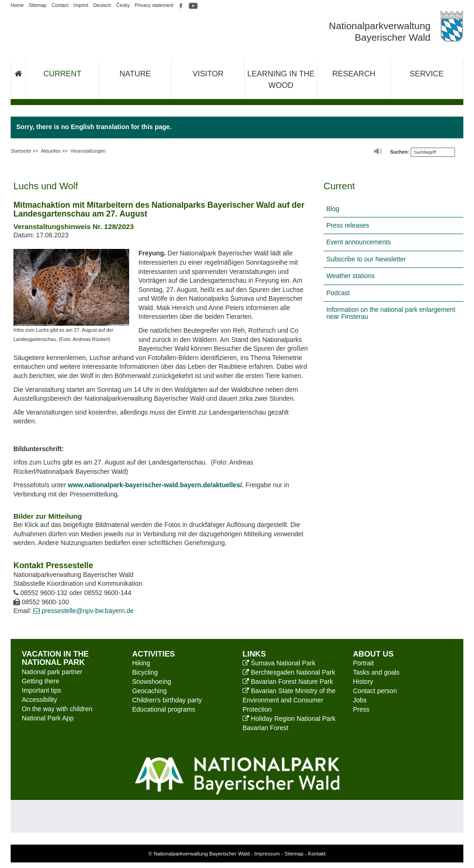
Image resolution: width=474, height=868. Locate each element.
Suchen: (400, 152)
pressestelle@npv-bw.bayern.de (84, 611)
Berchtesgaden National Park (289, 672)
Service (427, 74)
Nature (135, 74)
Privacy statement (154, 5)
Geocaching (150, 691)
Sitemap (38, 5)
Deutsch (103, 5)
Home (17, 5)
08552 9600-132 (41, 593)
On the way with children (57, 709)
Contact (60, 5)
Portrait (364, 663)
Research (354, 74)
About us (374, 654)
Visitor (208, 74)
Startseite (21, 151)
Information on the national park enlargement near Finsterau (391, 313)
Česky (123, 5)
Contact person (375, 691)
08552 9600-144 (108, 593)
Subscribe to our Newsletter (366, 259)
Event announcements (359, 242)
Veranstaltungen (88, 151)
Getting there (41, 681)
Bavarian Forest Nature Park (288, 682)
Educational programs (164, 709)
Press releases (348, 225)
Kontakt (317, 854)
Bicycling (145, 672)
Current (62, 74)
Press (362, 709)
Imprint (81, 5)
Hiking (141, 663)
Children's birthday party (167, 700)
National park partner (52, 672)
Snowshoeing (152, 682)
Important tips (41, 690)
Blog (333, 209)
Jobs (360, 700)
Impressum (267, 854)
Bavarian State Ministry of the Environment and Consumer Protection (289, 700)
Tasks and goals (376, 672)
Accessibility (39, 700)
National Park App (48, 718)
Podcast (338, 293)
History (363, 682)
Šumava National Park (279, 663)
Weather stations (351, 276)
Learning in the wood (281, 80)
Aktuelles (51, 151)
